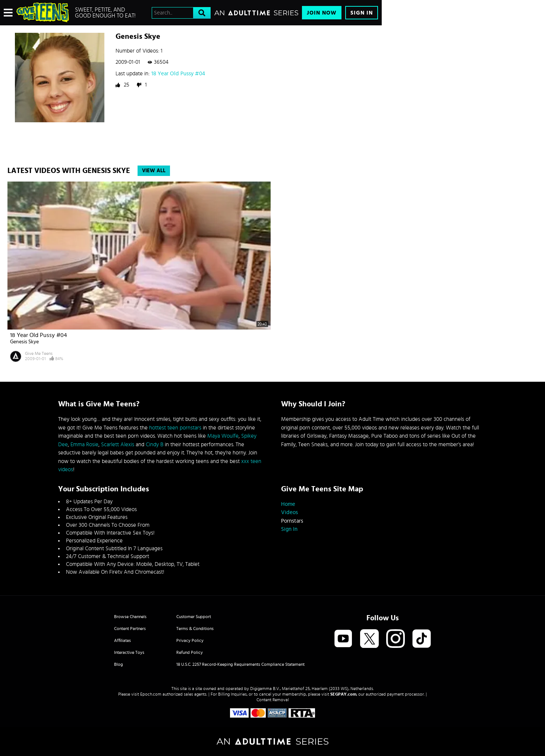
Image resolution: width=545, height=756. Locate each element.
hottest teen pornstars (175, 428)
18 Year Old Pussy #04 (178, 74)
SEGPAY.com (343, 694)
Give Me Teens (39, 353)
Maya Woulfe (223, 436)
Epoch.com (151, 694)
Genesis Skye (24, 342)
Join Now (322, 13)
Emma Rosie (84, 445)
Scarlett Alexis (118, 445)
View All (154, 171)
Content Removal (273, 700)
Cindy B (155, 445)
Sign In (362, 13)
